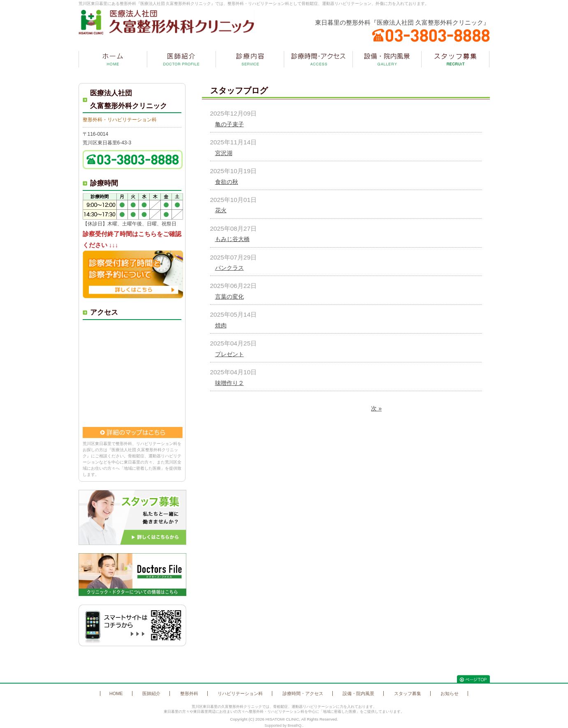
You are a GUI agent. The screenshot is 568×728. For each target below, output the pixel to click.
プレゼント (230, 354)
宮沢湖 (224, 153)
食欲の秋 (227, 182)
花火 (221, 210)
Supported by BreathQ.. (284, 726)
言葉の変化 (230, 297)
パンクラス (230, 268)
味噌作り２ (230, 383)
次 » (376, 408)
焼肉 (221, 325)
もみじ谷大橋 (232, 239)
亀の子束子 (230, 124)
